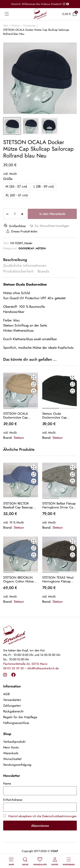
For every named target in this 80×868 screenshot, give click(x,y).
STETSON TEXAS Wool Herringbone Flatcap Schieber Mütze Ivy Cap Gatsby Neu (59, 579)
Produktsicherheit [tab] (18, 271)
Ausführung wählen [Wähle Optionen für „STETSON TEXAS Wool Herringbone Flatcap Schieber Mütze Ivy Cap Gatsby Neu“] (73, 555)
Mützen (16, 26)
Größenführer (15, 226)
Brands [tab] (44, 271)
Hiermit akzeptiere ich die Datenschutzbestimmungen (43, 816)
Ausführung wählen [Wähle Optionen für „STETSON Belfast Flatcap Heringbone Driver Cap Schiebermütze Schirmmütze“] (73, 481)
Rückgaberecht (13, 711)
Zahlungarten (12, 706)
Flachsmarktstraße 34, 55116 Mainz (25, 664)
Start (6, 26)
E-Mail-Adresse (13, 800)
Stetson (19, 438)
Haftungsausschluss (16, 723)
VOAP (54, 851)
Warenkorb (11, 753)
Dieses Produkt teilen (21, 231)
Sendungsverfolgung (17, 765)
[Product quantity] (15, 214)
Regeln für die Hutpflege (20, 717)
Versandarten (12, 700)
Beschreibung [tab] (15, 260)
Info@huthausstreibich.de (43, 668)
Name (7, 783)
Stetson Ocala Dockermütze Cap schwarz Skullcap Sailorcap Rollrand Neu (58, 416)
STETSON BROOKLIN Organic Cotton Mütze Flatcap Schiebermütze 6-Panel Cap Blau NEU (19, 579)
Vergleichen (34, 384)
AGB (6, 694)
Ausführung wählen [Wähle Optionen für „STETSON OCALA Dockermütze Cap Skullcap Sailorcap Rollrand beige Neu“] (33, 391)
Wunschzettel (12, 759)
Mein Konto (11, 747)
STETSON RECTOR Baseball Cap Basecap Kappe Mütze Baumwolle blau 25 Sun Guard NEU (20, 505)
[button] (49, 226)
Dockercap (29, 26)
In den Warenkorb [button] (33, 481)
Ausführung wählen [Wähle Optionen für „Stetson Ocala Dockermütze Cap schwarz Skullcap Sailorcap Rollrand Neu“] (73, 391)
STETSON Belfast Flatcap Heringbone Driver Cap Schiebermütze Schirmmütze (59, 505)
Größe (8, 179)
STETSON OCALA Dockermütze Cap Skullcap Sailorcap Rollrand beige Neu (17, 416)
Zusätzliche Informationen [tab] (25, 266)
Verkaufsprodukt (14, 742)
